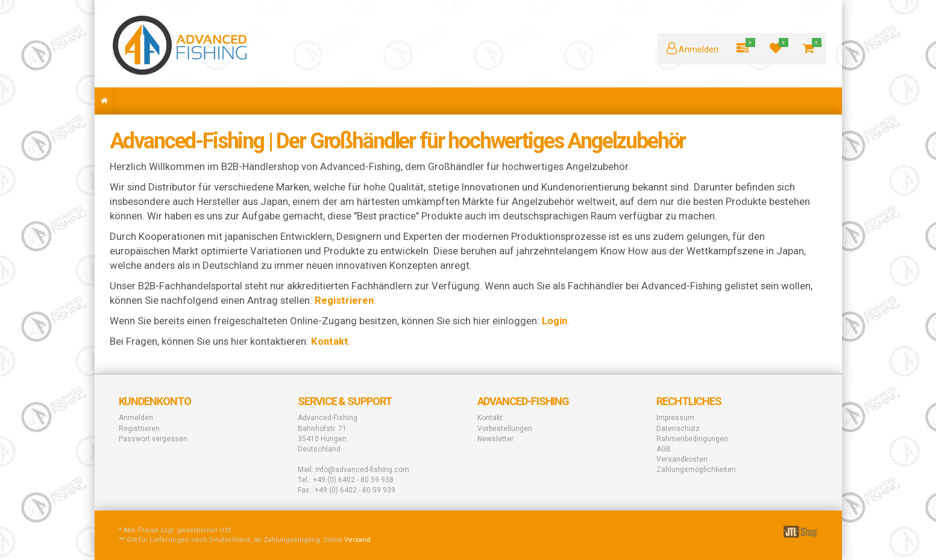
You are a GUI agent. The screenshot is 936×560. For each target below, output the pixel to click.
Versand (357, 540)
